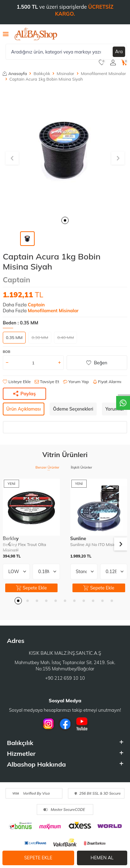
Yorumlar (115, 409)
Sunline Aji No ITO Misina (94, 544)
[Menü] (6, 34)
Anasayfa (15, 73)
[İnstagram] (49, 724)
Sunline (78, 538)
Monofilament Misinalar (103, 73)
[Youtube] (82, 724)
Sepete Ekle (38, 858)
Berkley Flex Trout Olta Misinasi (24, 547)
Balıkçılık (42, 73)
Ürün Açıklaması (24, 409)
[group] (65, 150)
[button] (65, 220)
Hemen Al (102, 858)
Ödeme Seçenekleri (73, 409)
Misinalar (66, 73)
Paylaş (25, 394)
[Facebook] (65, 724)
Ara (119, 51)
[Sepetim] (124, 63)
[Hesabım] (113, 63)
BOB (7, 352)
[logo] (36, 34)
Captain (16, 280)
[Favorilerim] (102, 63)
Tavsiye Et (47, 382)
